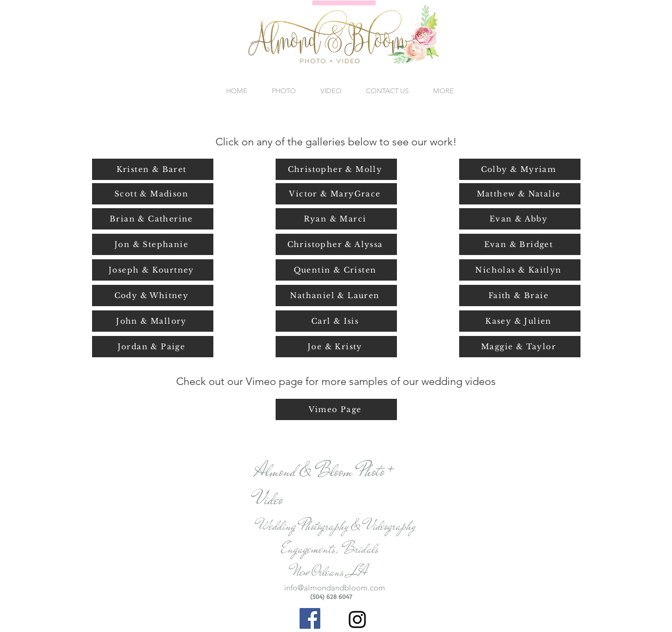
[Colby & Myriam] (520, 169)
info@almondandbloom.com (335, 588)
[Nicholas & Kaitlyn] (520, 270)
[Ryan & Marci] (336, 219)
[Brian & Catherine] (153, 219)
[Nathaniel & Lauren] (336, 296)
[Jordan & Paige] (153, 347)
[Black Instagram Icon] (357, 619)
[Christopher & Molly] (336, 169)
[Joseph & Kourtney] (153, 270)
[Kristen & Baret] (153, 169)
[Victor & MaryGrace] (336, 194)
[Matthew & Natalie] (520, 194)
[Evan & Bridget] (520, 244)
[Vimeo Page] (336, 409)
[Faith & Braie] (520, 296)
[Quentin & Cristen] (336, 270)
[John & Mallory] (153, 321)
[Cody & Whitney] (153, 296)
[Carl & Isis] (336, 321)
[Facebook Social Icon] (310, 618)
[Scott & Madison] (153, 194)
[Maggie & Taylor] (520, 347)
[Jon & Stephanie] (153, 244)
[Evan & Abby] (520, 219)
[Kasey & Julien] (520, 321)
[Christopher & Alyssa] (336, 244)
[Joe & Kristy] (336, 347)
